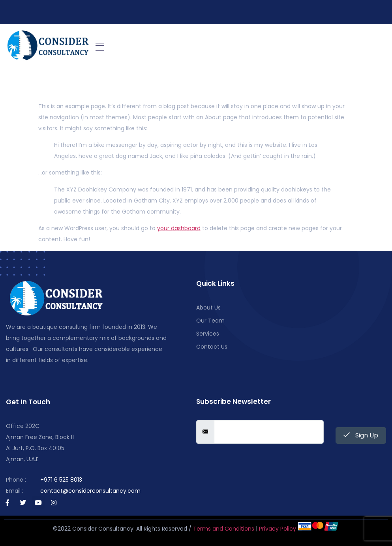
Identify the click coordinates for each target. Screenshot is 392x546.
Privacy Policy (278, 529)
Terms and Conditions (224, 529)
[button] (100, 47)
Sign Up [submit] (361, 435)
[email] (269, 432)
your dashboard (179, 228)
